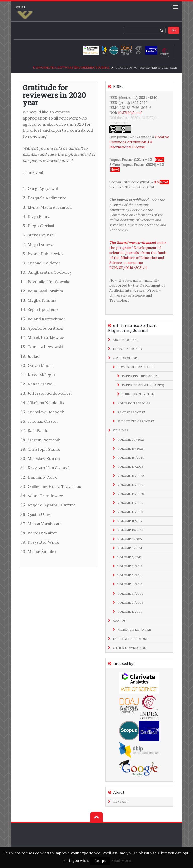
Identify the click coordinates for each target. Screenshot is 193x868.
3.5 (156, 182)
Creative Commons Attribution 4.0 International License (139, 142)
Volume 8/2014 (130, 548)
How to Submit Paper (136, 367)
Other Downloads (129, 648)
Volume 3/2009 (130, 593)
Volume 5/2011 (129, 575)
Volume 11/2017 (130, 521)
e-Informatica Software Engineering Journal (71, 68)
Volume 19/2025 (131, 448)
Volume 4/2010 (130, 584)
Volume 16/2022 (131, 476)
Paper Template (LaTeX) (143, 385)
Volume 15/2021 (130, 485)
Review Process (131, 412)
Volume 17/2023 (130, 467)
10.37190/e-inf (130, 113)
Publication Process (136, 421)
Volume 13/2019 (130, 503)
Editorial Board (128, 349)
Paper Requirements (140, 376)
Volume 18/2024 (131, 458)
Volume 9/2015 (130, 539)
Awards (119, 621)
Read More (121, 861)
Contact (120, 801)
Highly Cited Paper (134, 630)
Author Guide (125, 358)
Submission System (138, 394)
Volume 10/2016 (130, 530)
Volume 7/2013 (130, 557)
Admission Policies (134, 403)
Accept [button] (100, 861)
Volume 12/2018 (130, 512)
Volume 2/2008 (130, 602)
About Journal (126, 340)
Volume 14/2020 (131, 494)
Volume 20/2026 (131, 439)
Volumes (121, 430)
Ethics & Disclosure (131, 639)
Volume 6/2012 (130, 566)
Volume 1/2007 (130, 611)
